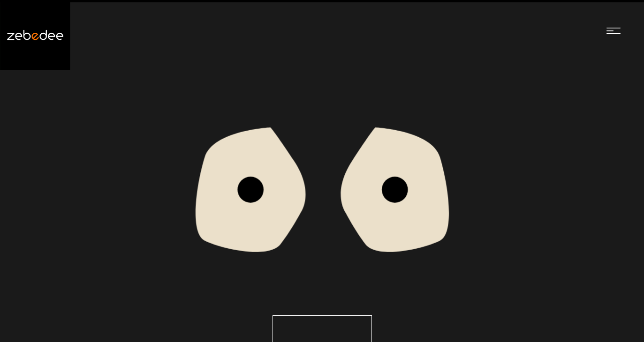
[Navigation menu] (614, 30)
